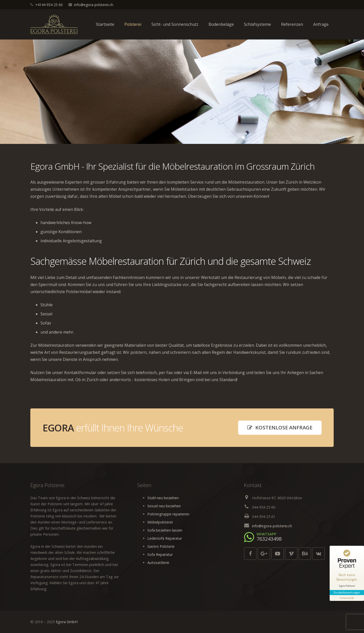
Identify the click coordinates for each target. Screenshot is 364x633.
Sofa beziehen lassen (165, 530)
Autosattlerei (158, 563)
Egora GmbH (67, 622)
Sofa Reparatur (160, 554)
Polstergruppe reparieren (168, 514)
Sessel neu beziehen (164, 506)
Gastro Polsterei (161, 546)
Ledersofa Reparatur (165, 538)
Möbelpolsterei (160, 522)
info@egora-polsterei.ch (94, 5)
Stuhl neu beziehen (163, 498)
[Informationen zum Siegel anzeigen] (347, 597)
